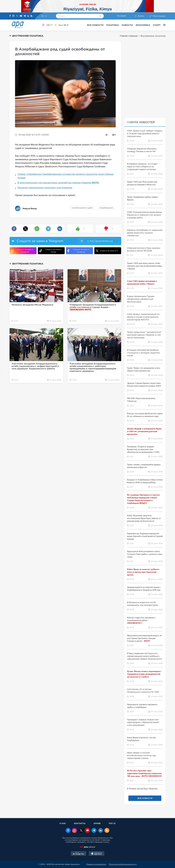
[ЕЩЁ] (163, 25)
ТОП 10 (112, 823)
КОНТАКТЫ (80, 823)
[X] (17, 16)
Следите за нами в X (107, 251)
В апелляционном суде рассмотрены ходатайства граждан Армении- (58, 183)
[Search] (100, 16)
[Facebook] (10, 16)
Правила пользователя (96, 864)
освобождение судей (82, 208)
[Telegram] (25, 16)
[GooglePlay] (79, 854)
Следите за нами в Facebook (78, 251)
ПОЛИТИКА (112, 25)
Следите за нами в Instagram (22, 251)
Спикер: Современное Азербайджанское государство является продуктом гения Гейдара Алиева (66, 176)
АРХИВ (97, 823)
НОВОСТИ (127, 25)
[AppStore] (97, 854)
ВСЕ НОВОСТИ (95, 25)
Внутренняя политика (153, 36)
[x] (81, 831)
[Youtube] (21, 16)
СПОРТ (157, 25)
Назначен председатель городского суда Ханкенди (45, 188)
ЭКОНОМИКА (143, 25)
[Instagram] (13, 16)
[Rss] (31, 16)
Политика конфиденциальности (123, 864)
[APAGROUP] (87, 847)
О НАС (63, 823)
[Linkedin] (28, 16)
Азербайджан (106, 208)
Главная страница (129, 36)
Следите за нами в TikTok (50, 251)
